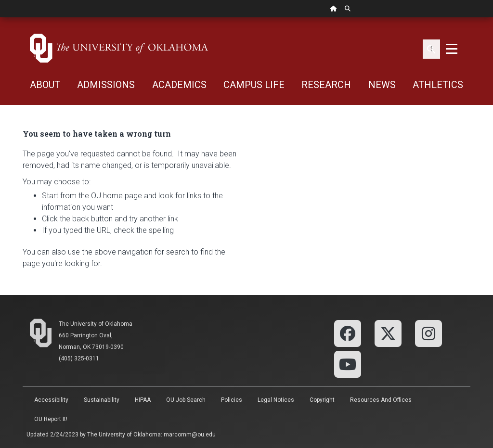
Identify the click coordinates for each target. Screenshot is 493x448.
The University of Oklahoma (96, 324)
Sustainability (102, 400)
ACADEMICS (179, 85)
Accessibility (51, 400)
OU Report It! (51, 419)
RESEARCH (326, 85)
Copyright (322, 400)
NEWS (382, 85)
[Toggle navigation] (452, 48)
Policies (232, 400)
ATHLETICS (438, 85)
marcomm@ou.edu (190, 435)
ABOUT (45, 85)
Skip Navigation (0, 18)
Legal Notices (276, 400)
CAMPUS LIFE (254, 85)
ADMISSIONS (106, 85)
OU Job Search (186, 400)
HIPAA (143, 400)
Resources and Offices (381, 400)
